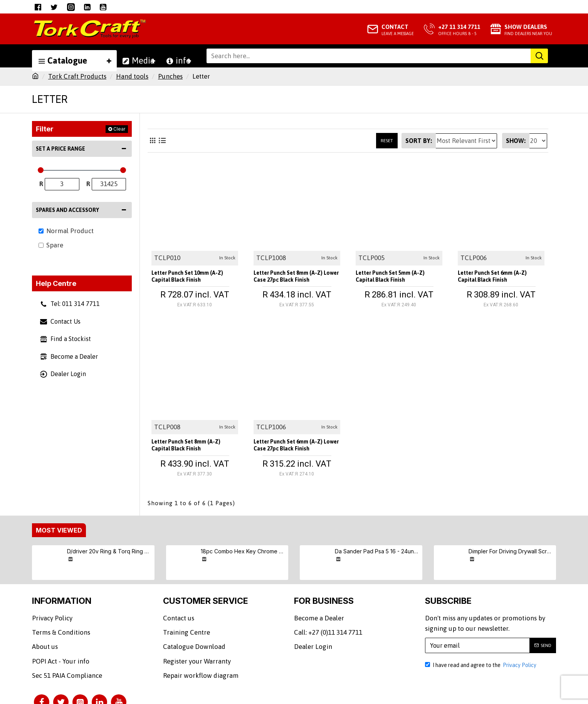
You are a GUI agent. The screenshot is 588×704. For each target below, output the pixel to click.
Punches (170, 76)
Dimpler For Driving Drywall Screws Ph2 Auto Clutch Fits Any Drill (511, 551)
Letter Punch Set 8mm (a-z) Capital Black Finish (194, 447)
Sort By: (419, 141)
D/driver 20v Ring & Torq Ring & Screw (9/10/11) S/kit (109, 551)
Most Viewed (59, 530)
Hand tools (132, 76)
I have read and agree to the (481, 665)
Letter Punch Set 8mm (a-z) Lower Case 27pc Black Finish (294, 278)
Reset (387, 141)
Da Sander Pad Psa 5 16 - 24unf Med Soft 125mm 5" (377, 551)
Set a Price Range (60, 149)
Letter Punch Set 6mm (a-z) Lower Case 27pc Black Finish (294, 447)
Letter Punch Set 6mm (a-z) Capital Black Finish (500, 278)
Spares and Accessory (67, 210)
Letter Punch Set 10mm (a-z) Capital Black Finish (185, 278)
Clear (119, 129)
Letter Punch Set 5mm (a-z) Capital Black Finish (398, 278)
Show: (516, 141)
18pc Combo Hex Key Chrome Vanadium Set (243, 551)
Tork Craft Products (77, 76)
